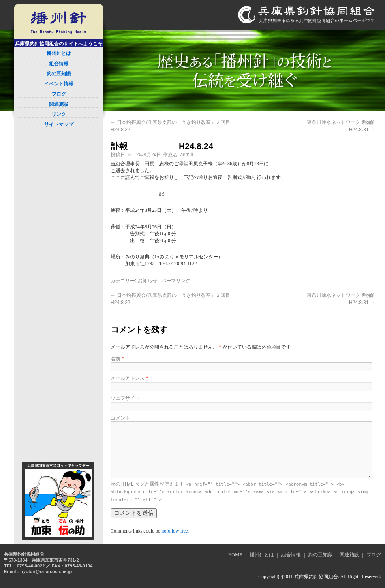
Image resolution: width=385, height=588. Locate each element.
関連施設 (59, 104)
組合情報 (59, 64)
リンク (59, 114)
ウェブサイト (125, 398)
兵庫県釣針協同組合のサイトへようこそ (59, 44)
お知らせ (148, 281)
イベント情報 (59, 84)
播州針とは (59, 53)
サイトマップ (59, 124)
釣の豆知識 (59, 74)
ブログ (59, 94)
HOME (235, 555)
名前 (117, 359)
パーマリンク (176, 281)
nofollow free (174, 531)
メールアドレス (129, 378)
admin (187, 155)
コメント (120, 418)
